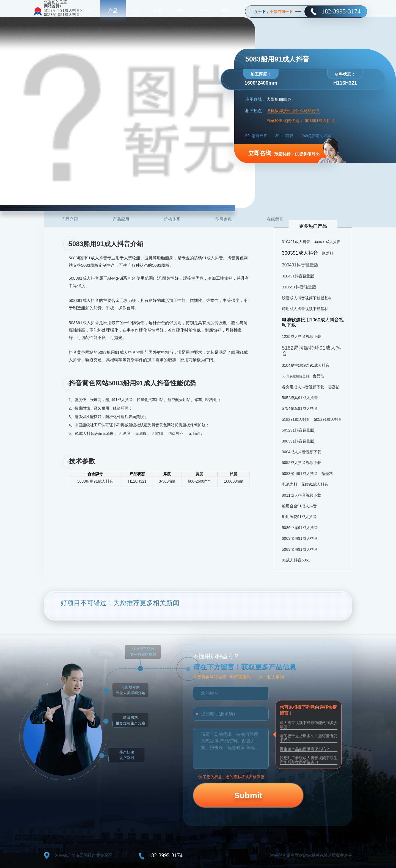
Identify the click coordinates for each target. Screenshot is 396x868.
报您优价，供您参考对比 (284, 153)
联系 (225, 11)
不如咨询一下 (281, 12)
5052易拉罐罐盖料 (295, 376)
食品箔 (318, 376)
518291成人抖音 (296, 419)
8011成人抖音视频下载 (302, 495)
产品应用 (121, 219)
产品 (113, 11)
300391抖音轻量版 (298, 441)
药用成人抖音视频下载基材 (305, 309)
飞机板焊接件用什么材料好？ (293, 111)
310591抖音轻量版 (299, 287)
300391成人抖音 (300, 253)
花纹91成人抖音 (315, 484)
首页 (90, 11)
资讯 (158, 11)
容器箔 (334, 387)
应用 (135, 11)
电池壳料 (290, 484)
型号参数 (224, 219)
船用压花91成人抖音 (299, 517)
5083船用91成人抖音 (300, 474)
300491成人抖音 (327, 242)
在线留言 (275, 219)
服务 (180, 11)
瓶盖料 (328, 253)
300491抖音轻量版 (300, 265)
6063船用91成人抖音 (300, 538)
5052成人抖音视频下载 (302, 463)
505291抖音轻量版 (298, 430)
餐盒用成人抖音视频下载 (303, 387)
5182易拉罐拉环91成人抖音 (311, 351)
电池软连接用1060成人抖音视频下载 (313, 322)
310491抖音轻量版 (298, 276)
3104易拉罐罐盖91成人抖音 (306, 365)
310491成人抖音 (296, 242)
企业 (202, 11)
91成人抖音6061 (296, 560)
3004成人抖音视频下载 (302, 452)
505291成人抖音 (328, 419)
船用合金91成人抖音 (299, 506)
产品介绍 (70, 219)
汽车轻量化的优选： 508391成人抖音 (301, 121)
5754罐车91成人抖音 (300, 408)
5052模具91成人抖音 (300, 398)
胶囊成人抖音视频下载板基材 (307, 298)
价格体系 (172, 219)
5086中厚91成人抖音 (300, 528)
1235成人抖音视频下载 (302, 336)
